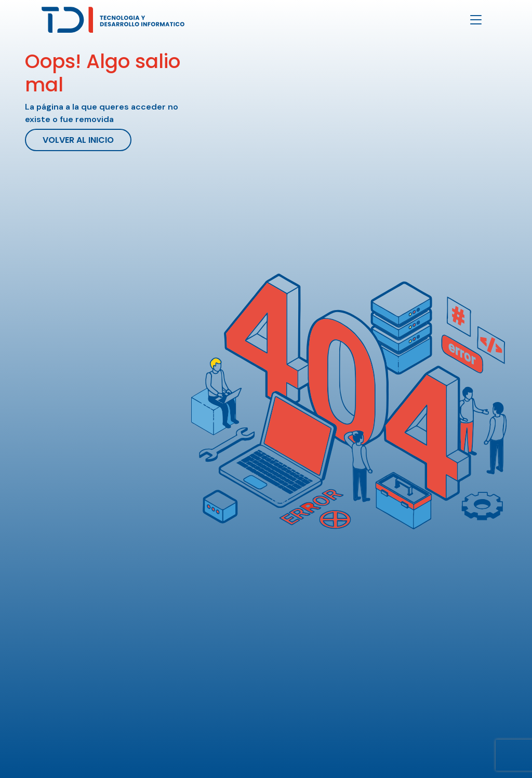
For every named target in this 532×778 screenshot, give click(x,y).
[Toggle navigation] (476, 20)
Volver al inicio (78, 140)
